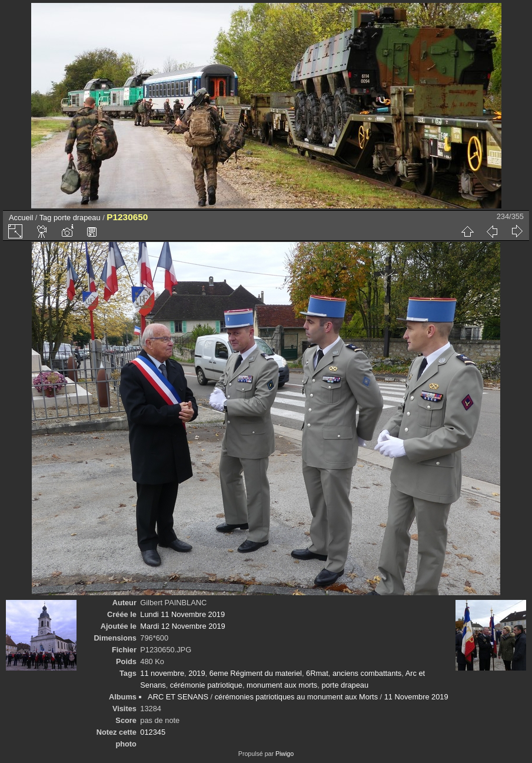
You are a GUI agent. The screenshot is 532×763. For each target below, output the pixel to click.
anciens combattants (367, 673)
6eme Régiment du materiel (256, 673)
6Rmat (317, 673)
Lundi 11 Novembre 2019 (182, 614)
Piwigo (285, 754)
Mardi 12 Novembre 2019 (182, 626)
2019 (197, 673)
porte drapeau (77, 218)
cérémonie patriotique (206, 685)
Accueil (21, 218)
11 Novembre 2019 (416, 697)
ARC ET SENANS (178, 697)
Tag (46, 218)
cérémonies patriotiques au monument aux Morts (296, 697)
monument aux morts (282, 685)
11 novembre (162, 673)
